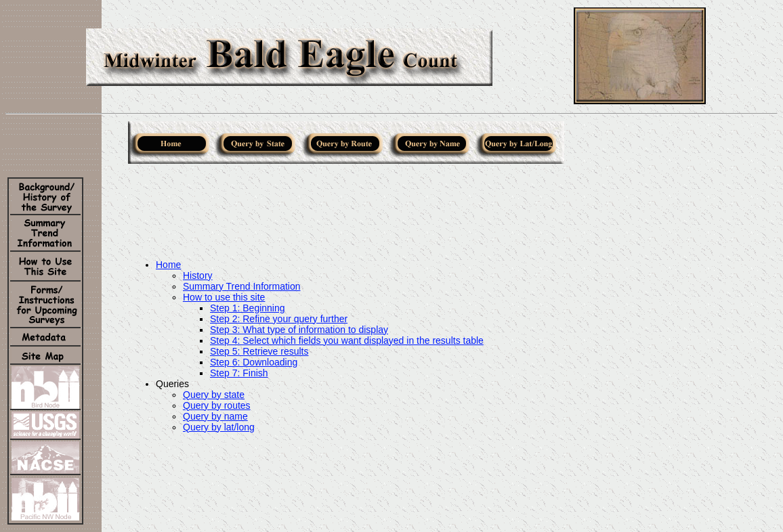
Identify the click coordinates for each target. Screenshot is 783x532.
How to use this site (224, 297)
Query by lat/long (219, 427)
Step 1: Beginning (248, 308)
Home (168, 265)
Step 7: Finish (239, 373)
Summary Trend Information (242, 286)
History (198, 275)
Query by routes (217, 405)
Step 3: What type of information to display (299, 330)
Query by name (215, 416)
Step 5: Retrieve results (259, 351)
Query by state (214, 395)
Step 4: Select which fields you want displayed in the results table (347, 340)
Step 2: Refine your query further (279, 319)
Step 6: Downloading (254, 362)
